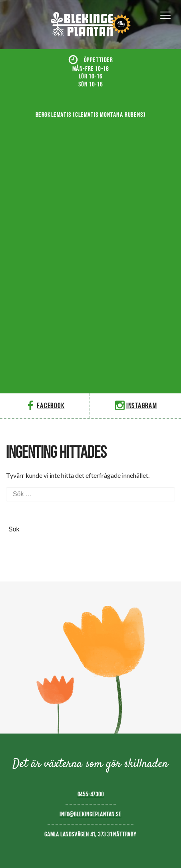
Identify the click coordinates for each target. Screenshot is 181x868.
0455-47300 (91, 794)
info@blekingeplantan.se (90, 814)
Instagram (135, 405)
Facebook (44, 405)
